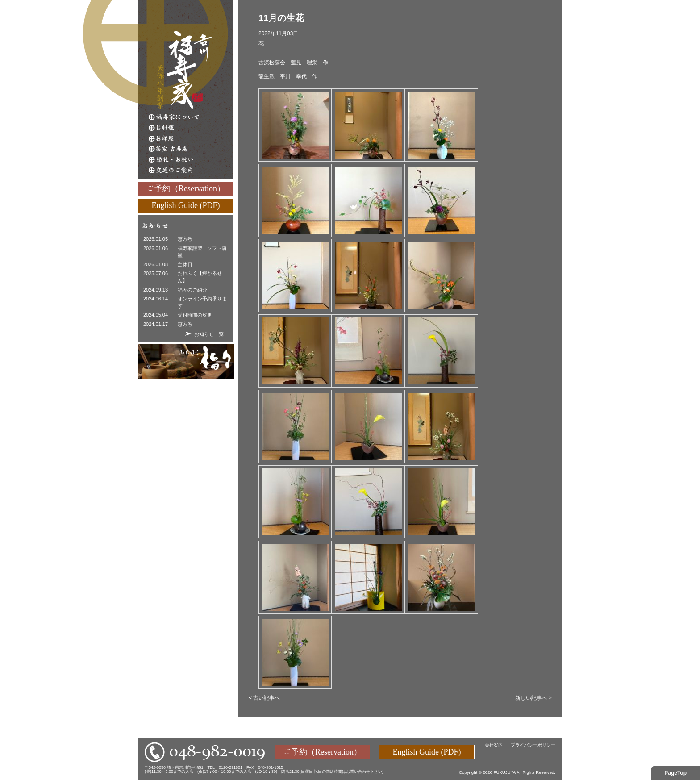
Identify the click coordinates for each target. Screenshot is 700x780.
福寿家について (191, 117)
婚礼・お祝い (191, 160)
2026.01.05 (156, 239)
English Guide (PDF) (186, 205)
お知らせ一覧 (209, 334)
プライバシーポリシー (533, 745)
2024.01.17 (156, 324)
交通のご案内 (191, 171)
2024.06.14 (156, 299)
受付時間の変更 (195, 315)
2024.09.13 (156, 290)
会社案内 (494, 745)
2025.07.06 (156, 273)
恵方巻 (185, 239)
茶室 (191, 149)
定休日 (185, 264)
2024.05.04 (156, 315)
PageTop (675, 773)
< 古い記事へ (264, 698)
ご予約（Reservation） (186, 188)
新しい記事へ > (533, 698)
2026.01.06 (156, 248)
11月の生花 (281, 18)
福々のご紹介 (192, 290)
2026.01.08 (156, 264)
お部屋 (191, 138)
